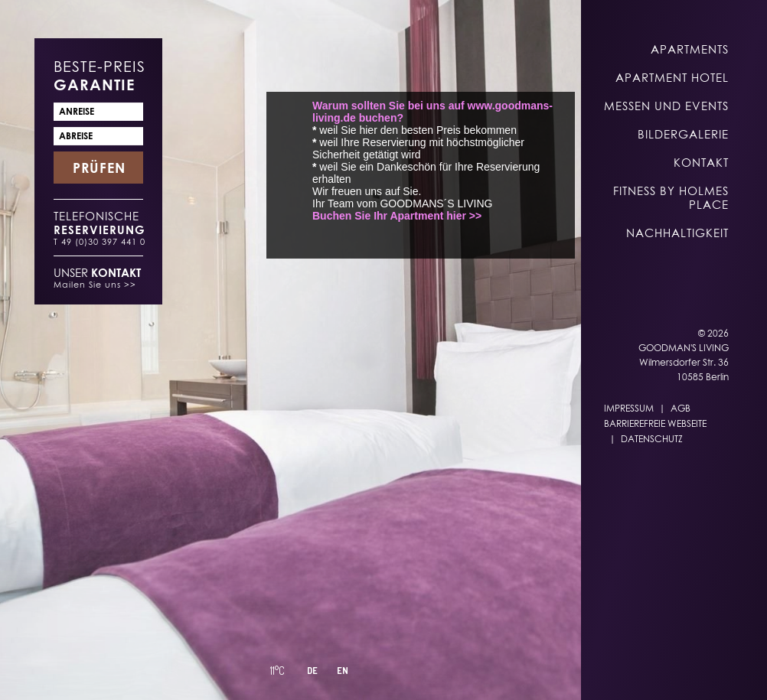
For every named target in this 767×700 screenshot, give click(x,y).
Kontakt (701, 162)
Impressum (629, 408)
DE (312, 671)
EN (343, 671)
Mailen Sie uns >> (95, 284)
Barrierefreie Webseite (655, 423)
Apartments (690, 49)
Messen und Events (666, 106)
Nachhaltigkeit (677, 233)
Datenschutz (652, 439)
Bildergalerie (683, 134)
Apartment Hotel (672, 77)
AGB (681, 408)
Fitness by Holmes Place (671, 197)
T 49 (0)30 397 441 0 (100, 241)
